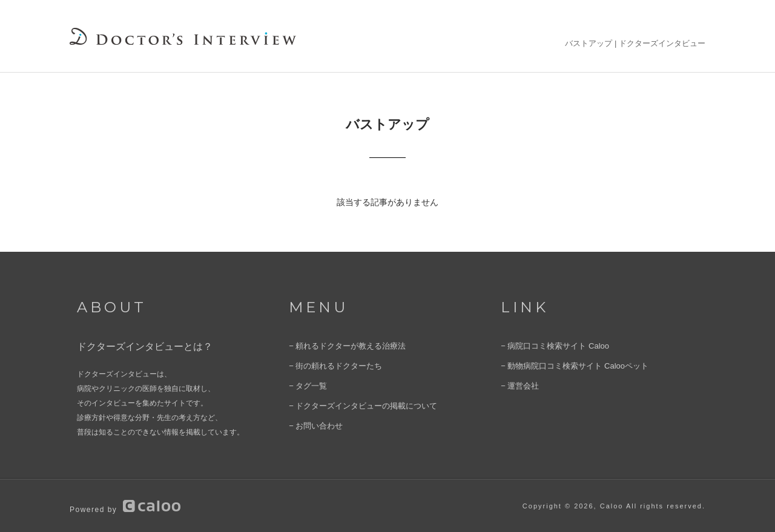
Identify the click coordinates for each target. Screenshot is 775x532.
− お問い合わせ (314, 423)
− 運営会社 (518, 384)
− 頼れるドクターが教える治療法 (343, 346)
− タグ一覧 (306, 384)
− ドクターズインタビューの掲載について (357, 404)
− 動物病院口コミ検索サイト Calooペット (569, 365)
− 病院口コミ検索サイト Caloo (551, 346)
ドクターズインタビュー (662, 43)
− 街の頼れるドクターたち (332, 365)
